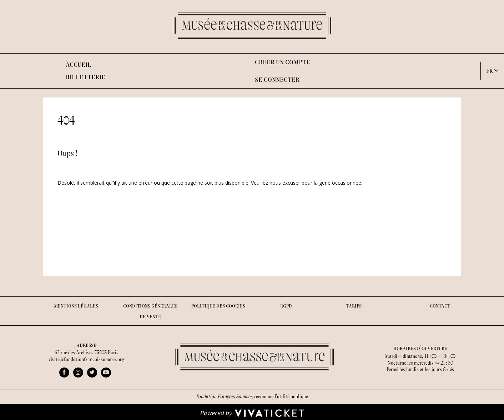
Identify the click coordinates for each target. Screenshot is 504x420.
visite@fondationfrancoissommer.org (86, 359)
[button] (492, 71)
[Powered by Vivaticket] (252, 412)
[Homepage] (252, 26)
